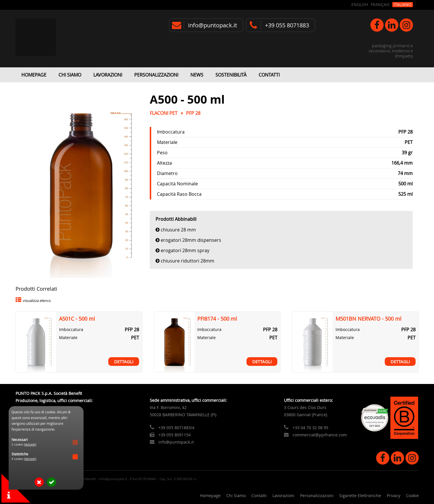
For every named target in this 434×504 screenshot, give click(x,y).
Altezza (164, 163)
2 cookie (24, 445)
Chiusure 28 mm (178, 230)
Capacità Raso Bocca (179, 194)
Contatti (269, 75)
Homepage (34, 75)
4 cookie (24, 459)
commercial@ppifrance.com (320, 435)
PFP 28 (193, 113)
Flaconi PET (164, 113)
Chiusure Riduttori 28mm (187, 261)
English (360, 5)
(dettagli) (30, 445)
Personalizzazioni (156, 75)
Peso (162, 153)
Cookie (412, 496)
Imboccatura (171, 132)
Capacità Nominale (177, 184)
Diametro (167, 173)
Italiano (403, 5)
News (197, 75)
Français (380, 5)
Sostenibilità (231, 75)
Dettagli (124, 362)
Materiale (167, 142)
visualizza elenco (37, 301)
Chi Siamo (70, 75)
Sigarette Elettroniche (360, 496)
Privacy (394, 496)
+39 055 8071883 (287, 25)
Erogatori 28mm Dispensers (191, 240)
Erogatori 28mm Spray (185, 250)
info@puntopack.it (213, 25)
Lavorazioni (108, 75)
